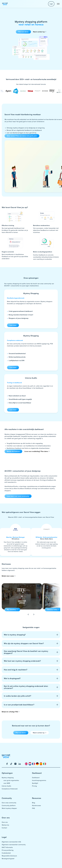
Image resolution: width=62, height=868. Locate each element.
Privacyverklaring (8, 850)
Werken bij (5, 825)
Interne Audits (6, 786)
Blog (34, 803)
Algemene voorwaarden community (14, 845)
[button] (58, 4)
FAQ (33, 808)
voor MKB (7, 783)
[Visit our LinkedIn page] (20, 764)
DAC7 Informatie (7, 847)
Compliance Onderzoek (10, 789)
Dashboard (36, 778)
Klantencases (36, 805)
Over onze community (9, 803)
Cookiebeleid (6, 853)
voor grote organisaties (11, 780)
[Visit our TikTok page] (11, 764)
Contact (4, 828)
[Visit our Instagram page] (15, 764)
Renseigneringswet (8, 859)
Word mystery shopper (9, 808)
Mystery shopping (8, 778)
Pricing (34, 786)
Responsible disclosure (9, 856)
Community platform (9, 805)
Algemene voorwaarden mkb (11, 842)
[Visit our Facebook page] (7, 764)
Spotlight (35, 783)
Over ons (5, 822)
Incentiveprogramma (39, 780)
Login (51, 4)
